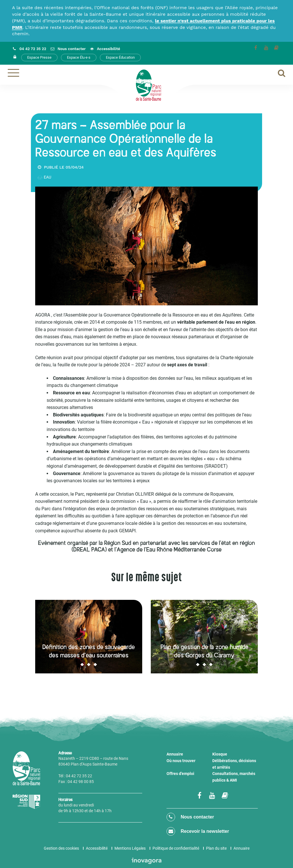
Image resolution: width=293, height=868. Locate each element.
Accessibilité (97, 848)
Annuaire (175, 754)
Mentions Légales (130, 848)
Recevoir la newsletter (198, 831)
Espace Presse (39, 57)
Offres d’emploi (180, 774)
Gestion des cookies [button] (61, 848)
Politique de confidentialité (176, 848)
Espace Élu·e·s (79, 57)
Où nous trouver (181, 761)
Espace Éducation (120, 57)
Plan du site (216, 848)
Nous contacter (190, 817)
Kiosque (220, 754)
